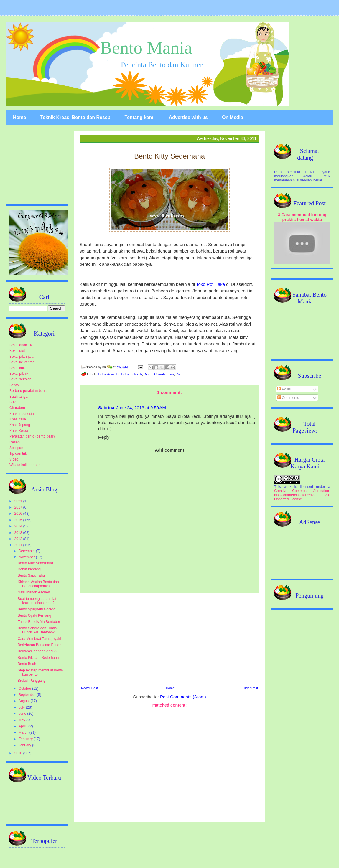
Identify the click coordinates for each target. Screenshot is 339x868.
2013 (19, 533)
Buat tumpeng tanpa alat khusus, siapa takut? (37, 601)
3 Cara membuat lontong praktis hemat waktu (302, 217)
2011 (19, 545)
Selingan (16, 448)
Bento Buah (27, 664)
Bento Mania (146, 48)
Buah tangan (19, 397)
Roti (179, 374)
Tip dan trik (18, 453)
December (27, 551)
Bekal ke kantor (22, 362)
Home (19, 117)
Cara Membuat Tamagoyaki (39, 639)
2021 (19, 501)
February (26, 739)
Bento (148, 374)
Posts (284, 389)
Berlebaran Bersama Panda (40, 645)
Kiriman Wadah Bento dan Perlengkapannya (38, 584)
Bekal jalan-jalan (22, 357)
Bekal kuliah (19, 368)
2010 (19, 753)
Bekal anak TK (21, 345)
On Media (233, 117)
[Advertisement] (169, 764)
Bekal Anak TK (109, 374)
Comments (288, 398)
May (22, 720)
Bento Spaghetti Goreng (37, 609)
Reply (104, 437)
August (25, 701)
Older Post (250, 688)
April (23, 726)
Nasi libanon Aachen (34, 592)
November (27, 557)
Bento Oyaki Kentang (34, 615)
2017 (19, 507)
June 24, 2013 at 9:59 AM (141, 408)
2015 (19, 520)
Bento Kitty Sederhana (35, 563)
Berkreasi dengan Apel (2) (38, 651)
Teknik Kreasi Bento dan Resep (75, 117)
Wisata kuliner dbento (26, 465)
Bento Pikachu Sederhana (38, 658)
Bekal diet (17, 351)
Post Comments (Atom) (183, 697)
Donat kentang (29, 569)
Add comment (169, 450)
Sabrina (106, 408)
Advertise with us (188, 117)
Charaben (161, 374)
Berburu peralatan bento (28, 391)
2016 (19, 514)
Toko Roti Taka (210, 284)
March (24, 732)
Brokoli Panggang (32, 681)
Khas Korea (19, 431)
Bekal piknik (19, 374)
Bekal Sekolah (132, 374)
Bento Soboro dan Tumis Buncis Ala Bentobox (37, 630)
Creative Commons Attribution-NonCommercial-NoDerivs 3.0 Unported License (302, 495)
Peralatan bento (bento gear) (32, 436)
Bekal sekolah (20, 379)
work (288, 487)
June (23, 714)
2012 (19, 539)
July (22, 707)
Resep (15, 442)
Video (14, 459)
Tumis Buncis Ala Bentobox (39, 622)
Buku (13, 402)
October (25, 689)
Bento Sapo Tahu (31, 575)
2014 (19, 526)
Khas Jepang (20, 425)
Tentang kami (139, 117)
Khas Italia (18, 419)
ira (172, 374)
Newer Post (89, 688)
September (28, 695)
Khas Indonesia (22, 414)
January (25, 745)
